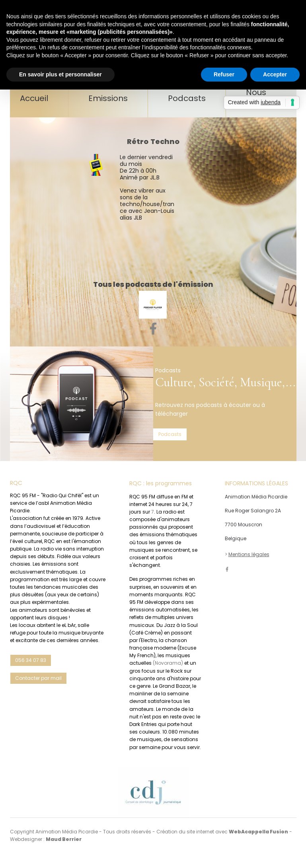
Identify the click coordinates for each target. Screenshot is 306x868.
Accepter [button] (275, 74)
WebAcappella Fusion (258, 832)
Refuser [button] (224, 74)
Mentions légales (249, 554)
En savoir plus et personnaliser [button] (60, 74)
